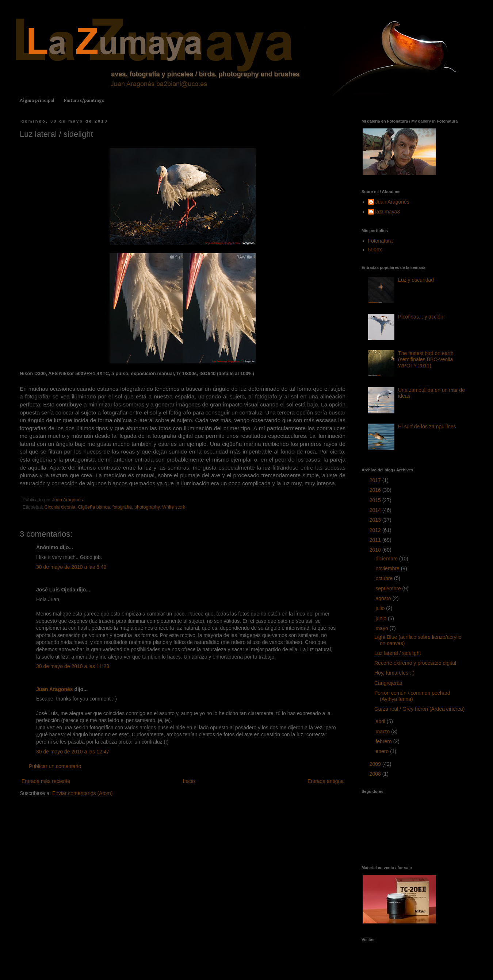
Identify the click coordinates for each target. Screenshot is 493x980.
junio (381, 618)
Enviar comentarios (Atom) (83, 793)
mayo (382, 628)
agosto (384, 598)
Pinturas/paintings (84, 101)
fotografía (122, 507)
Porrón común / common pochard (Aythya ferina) (412, 696)
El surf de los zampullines (427, 427)
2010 (376, 550)
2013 (376, 520)
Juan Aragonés (55, 689)
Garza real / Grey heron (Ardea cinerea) (419, 709)
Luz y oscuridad (416, 280)
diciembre (387, 559)
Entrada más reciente (46, 781)
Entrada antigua (326, 781)
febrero (384, 741)
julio (381, 608)
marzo (383, 732)
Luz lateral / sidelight (398, 653)
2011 (376, 540)
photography (147, 507)
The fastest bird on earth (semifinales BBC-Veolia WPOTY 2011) (426, 359)
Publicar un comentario (55, 766)
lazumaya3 (388, 212)
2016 (376, 490)
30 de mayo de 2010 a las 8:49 (71, 567)
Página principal (37, 101)
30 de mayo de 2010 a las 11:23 (73, 666)
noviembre (388, 568)
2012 (376, 530)
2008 (376, 774)
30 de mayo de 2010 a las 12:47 (73, 752)
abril (381, 721)
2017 (376, 480)
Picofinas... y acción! (421, 317)
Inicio (189, 781)
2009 (376, 764)
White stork (174, 507)
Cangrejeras (388, 683)
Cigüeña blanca (94, 507)
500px (375, 250)
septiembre (389, 589)
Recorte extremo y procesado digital (415, 663)
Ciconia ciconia (60, 507)
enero (383, 751)
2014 (376, 510)
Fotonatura (381, 241)
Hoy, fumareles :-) (394, 673)
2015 (376, 500)
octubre (385, 578)
